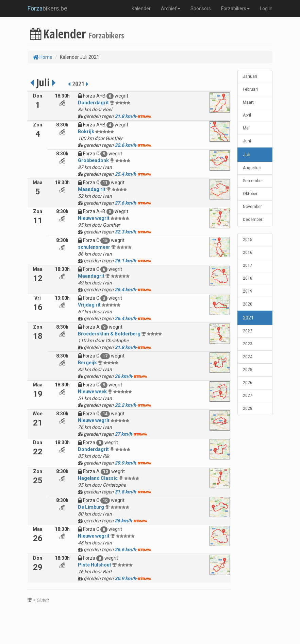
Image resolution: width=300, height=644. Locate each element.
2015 (248, 240)
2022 (248, 331)
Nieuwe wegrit (94, 218)
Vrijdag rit (89, 305)
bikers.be (47, 8)
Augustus (252, 168)
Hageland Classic (98, 478)
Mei (246, 128)
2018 (248, 278)
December (253, 220)
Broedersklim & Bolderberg (109, 334)
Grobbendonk (93, 160)
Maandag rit (92, 189)
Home (43, 57)
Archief (171, 8)
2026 (248, 383)
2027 (248, 396)
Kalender (141, 8)
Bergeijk (87, 363)
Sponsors (201, 8)
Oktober (250, 194)
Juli (247, 155)
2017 (248, 265)
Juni (247, 141)
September (253, 181)
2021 (248, 318)
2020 (248, 304)
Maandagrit (91, 276)
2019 (248, 291)
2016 (248, 253)
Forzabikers (235, 8)
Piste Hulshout (95, 565)
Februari (250, 89)
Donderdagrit (93, 103)
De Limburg (91, 507)
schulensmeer (94, 247)
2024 (248, 357)
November (252, 207)
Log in (266, 8)
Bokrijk (86, 132)
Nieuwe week (92, 391)
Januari (250, 76)
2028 (248, 408)
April (247, 115)
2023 (248, 344)
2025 (248, 370)
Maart (248, 102)
